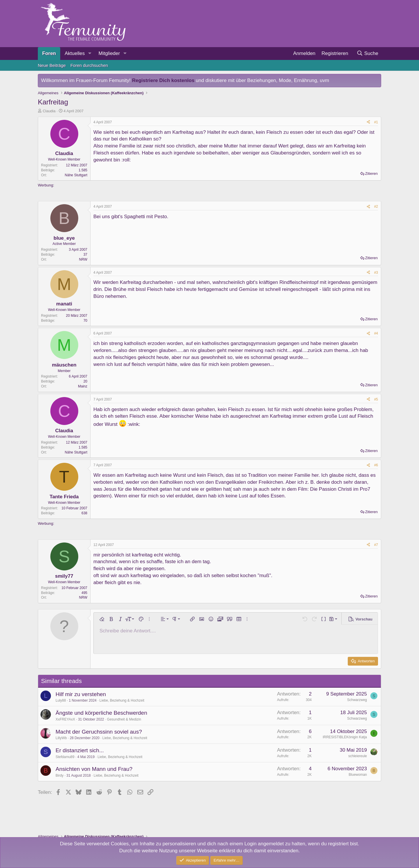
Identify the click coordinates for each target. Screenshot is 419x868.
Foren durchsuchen (89, 65)
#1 (376, 122)
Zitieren (371, 174)
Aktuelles (75, 53)
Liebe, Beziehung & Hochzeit (122, 700)
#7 (376, 545)
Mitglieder (109, 53)
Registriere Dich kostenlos (163, 80)
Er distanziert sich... (80, 750)
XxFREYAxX (65, 719)
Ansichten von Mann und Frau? (94, 769)
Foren (49, 53)
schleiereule (358, 756)
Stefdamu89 (65, 757)
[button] (90, 54)
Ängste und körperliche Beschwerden (101, 713)
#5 (376, 399)
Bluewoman (358, 775)
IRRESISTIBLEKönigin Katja (345, 737)
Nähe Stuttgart (76, 175)
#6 (376, 465)
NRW (83, 259)
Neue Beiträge (52, 65)
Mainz (83, 386)
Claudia (49, 111)
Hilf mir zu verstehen (81, 694)
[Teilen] (368, 122)
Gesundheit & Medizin (124, 719)
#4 (376, 333)
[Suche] (367, 54)
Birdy (60, 775)
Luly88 (61, 700)
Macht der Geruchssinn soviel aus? (99, 732)
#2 (376, 207)
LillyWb (61, 738)
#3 (376, 273)
